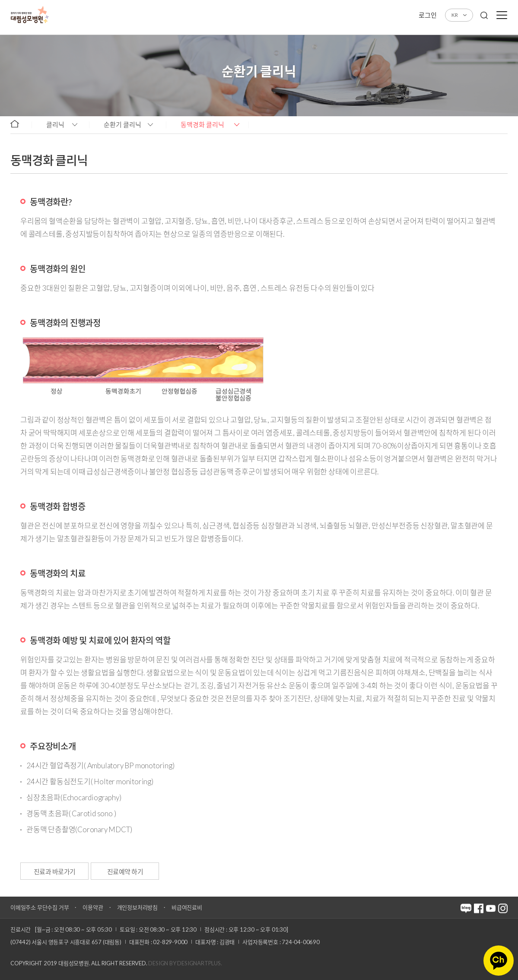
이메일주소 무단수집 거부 (40, 907)
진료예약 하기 (126, 872)
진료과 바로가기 (55, 872)
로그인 (427, 15)
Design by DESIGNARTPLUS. (185, 963)
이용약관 (93, 907)
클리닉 (55, 124)
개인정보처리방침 (137, 907)
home (19, 124)
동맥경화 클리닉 (202, 124)
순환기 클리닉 (122, 124)
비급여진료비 (187, 907)
